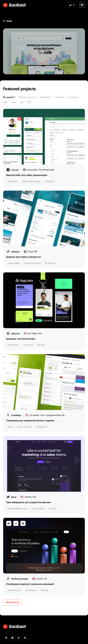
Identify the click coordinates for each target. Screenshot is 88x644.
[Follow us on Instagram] (19, 638)
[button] (13, 4)
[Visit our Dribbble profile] (6, 638)
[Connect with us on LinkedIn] (12, 638)
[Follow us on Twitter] (25, 638)
